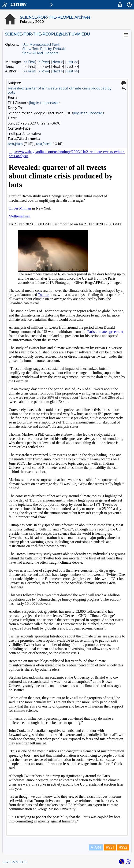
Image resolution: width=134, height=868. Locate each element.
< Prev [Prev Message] (44, 62)
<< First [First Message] (29, 62)
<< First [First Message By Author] (29, 71)
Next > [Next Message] (58, 62)
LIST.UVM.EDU (15, 862)
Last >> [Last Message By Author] (72, 71)
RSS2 (123, 847)
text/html (44, 144)
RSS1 (110, 847)
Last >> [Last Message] (72, 62)
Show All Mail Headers (40, 53)
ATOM (96, 847)
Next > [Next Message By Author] (58, 71)
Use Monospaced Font (41, 45)
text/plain (15, 144)
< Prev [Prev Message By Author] (44, 71)
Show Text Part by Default (44, 49)
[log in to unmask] (44, 103)
